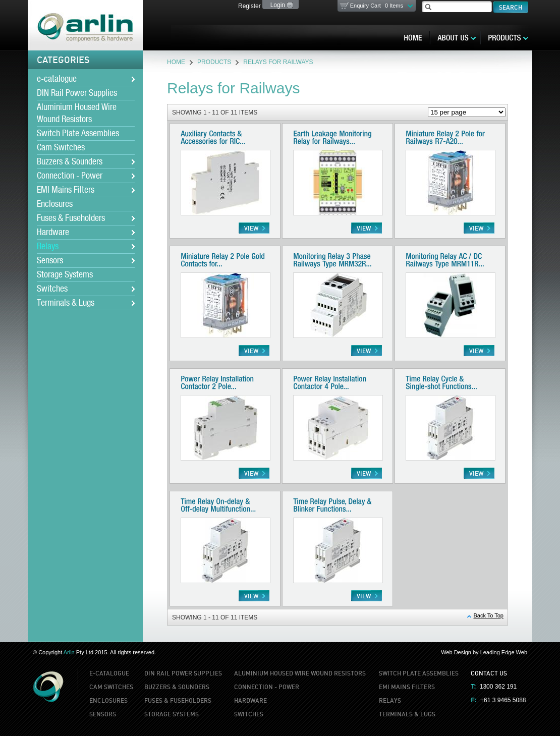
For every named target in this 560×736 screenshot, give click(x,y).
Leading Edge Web (504, 652)
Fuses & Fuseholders (71, 218)
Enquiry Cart (377, 6)
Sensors (50, 261)
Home (176, 62)
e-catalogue (57, 79)
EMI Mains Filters (66, 190)
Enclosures (55, 204)
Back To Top (488, 615)
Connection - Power (70, 176)
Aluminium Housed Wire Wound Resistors (77, 114)
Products (214, 62)
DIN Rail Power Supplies (77, 93)
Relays (48, 247)
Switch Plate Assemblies (78, 134)
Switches (52, 289)
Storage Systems (65, 275)
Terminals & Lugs (66, 303)
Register (249, 6)
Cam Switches (61, 148)
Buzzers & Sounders (70, 162)
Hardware (53, 233)
